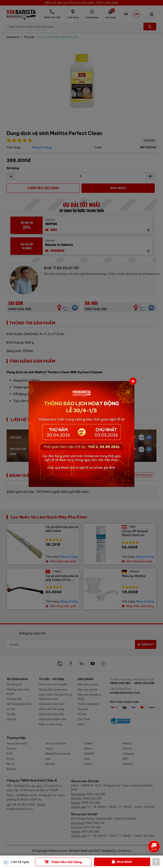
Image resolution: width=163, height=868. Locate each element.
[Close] (133, 381)
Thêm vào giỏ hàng (63, 862)
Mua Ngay (122, 862)
